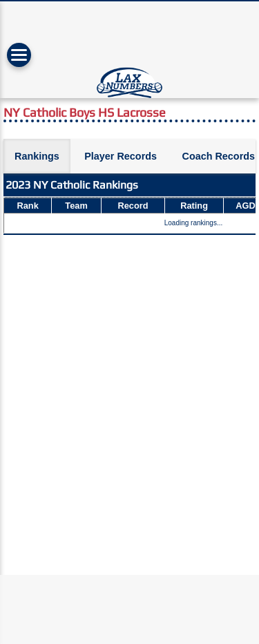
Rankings (37, 156)
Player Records (121, 156)
